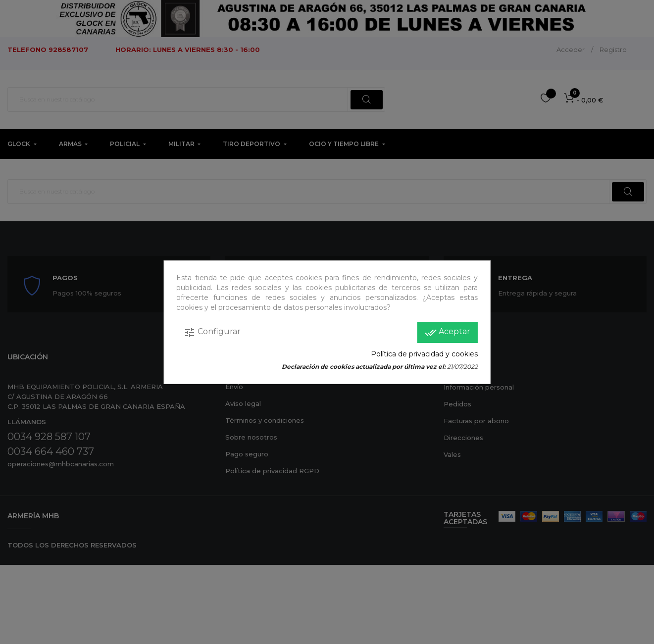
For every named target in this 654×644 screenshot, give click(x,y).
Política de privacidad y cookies (424, 354)
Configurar (212, 333)
